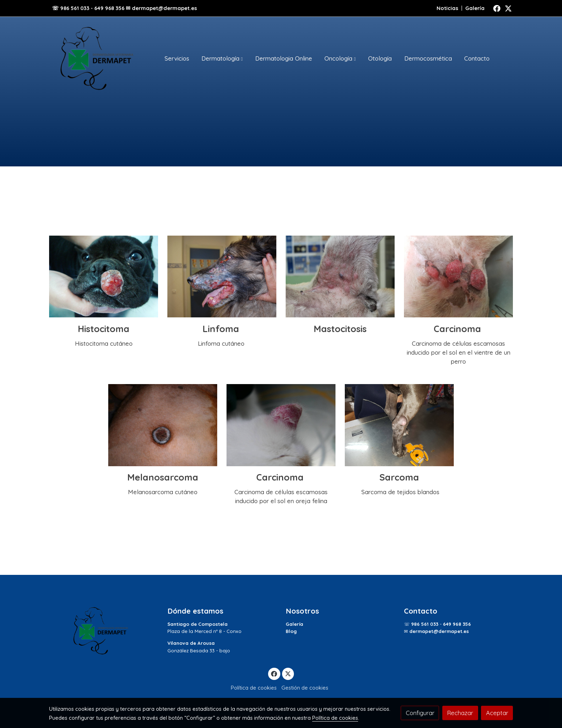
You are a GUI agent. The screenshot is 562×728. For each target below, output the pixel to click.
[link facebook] (497, 8)
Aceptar (497, 713)
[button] (222, 58)
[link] (95, 58)
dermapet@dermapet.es (439, 631)
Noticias (447, 8)
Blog (291, 631)
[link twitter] (508, 8)
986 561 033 (425, 624)
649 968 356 (457, 624)
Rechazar (460, 713)
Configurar (420, 713)
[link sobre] (104, 631)
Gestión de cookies (305, 688)
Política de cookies (254, 688)
